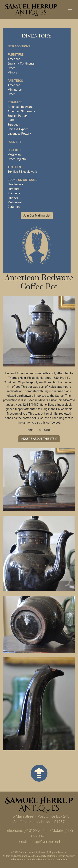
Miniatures (15, 90)
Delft (11, 120)
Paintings (14, 193)
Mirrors (12, 72)
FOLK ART (14, 142)
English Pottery (18, 116)
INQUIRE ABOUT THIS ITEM (39, 439)
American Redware (20, 107)
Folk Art (13, 198)
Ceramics (14, 207)
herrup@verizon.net (44, 842)
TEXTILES (14, 167)
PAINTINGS (15, 81)
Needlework (15, 184)
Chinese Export (18, 129)
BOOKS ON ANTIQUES (22, 180)
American (14, 59)
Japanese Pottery (19, 134)
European (14, 125)
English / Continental (21, 64)
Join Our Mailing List (37, 216)
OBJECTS (14, 150)
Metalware (15, 155)
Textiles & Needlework (22, 172)
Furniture (13, 189)
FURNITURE (16, 55)
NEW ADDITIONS (19, 46)
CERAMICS (15, 102)
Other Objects (17, 159)
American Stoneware (21, 111)
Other (11, 68)
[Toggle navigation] (70, 10)
